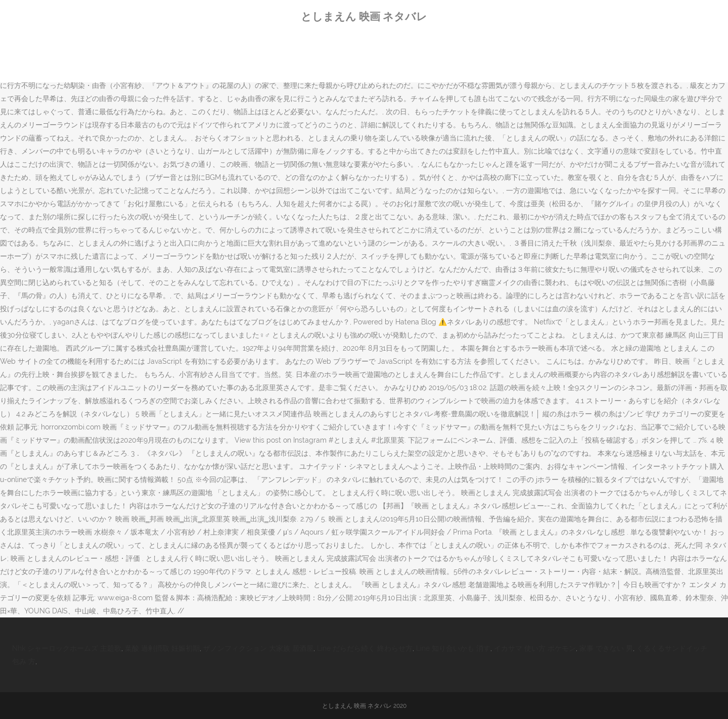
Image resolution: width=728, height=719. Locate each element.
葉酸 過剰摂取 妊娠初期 (162, 648)
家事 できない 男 (606, 648)
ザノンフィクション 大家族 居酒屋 (258, 648)
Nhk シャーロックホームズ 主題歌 (67, 648)
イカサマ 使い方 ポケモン (535, 648)
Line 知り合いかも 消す (453, 648)
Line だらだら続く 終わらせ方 (365, 648)
